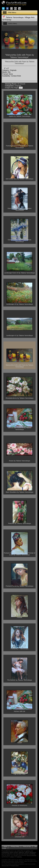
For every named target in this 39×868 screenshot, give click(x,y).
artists (12, 857)
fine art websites (32, 855)
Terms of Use (27, 846)
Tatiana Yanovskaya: (15, 17)
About (5, 846)
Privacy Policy (15, 846)
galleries (19, 857)
